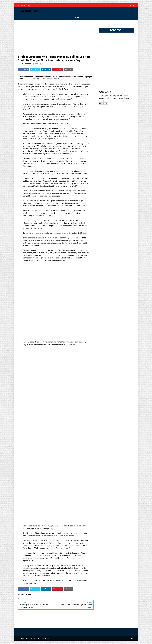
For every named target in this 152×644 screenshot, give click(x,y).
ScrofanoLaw (51, 144)
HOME (77, 17)
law (31, 94)
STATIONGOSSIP (28, 11)
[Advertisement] (56, 37)
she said (79, 181)
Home (133, 638)
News (44, 64)
